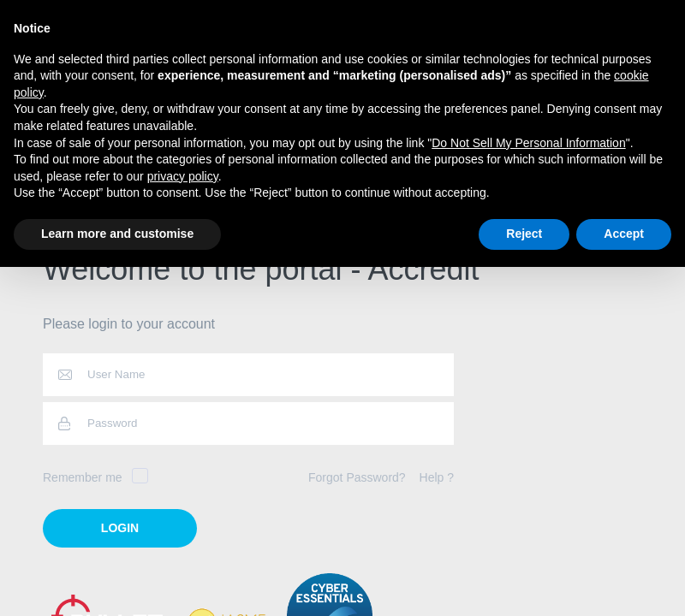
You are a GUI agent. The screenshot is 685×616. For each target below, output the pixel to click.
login (120, 528)
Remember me (95, 477)
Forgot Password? (357, 477)
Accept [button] (624, 234)
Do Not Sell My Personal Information (528, 143)
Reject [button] (524, 234)
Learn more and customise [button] (117, 234)
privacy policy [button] (183, 176)
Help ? (437, 477)
